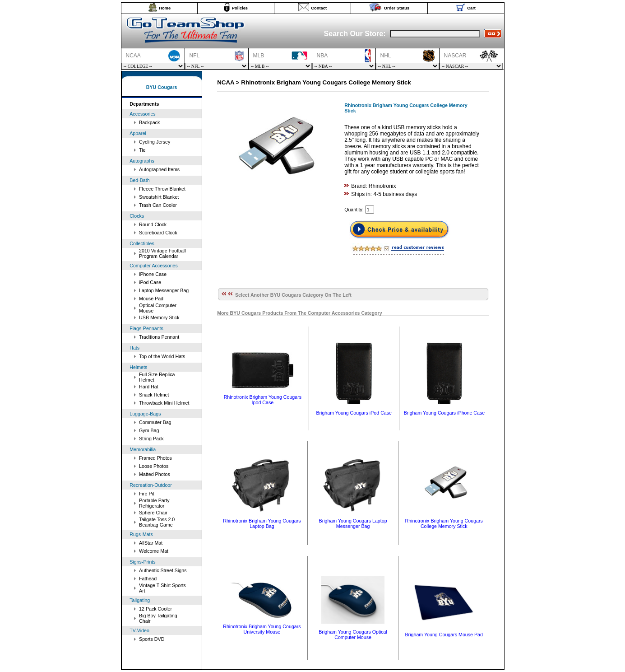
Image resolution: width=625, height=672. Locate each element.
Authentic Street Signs (163, 570)
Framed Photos (155, 458)
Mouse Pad (151, 299)
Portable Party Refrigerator (154, 503)
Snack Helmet (154, 395)
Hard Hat (149, 387)
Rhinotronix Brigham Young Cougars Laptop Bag (262, 523)
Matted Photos (155, 474)
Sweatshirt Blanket (159, 197)
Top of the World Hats (162, 356)
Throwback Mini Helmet (164, 403)
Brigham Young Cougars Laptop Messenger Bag (353, 523)
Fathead (148, 579)
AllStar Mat (151, 543)
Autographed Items (159, 169)
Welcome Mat (154, 551)
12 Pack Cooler (155, 609)
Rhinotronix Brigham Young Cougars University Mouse (262, 629)
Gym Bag (149, 430)
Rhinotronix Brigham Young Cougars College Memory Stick (444, 523)
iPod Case (150, 282)
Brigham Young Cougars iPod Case (354, 413)
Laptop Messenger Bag (164, 290)
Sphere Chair (153, 513)
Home (165, 8)
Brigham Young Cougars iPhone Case (444, 413)
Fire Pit (147, 494)
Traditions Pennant (159, 337)
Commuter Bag (155, 422)
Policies (240, 8)
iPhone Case (153, 274)
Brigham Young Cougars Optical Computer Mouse (353, 635)
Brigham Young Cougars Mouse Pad (444, 635)
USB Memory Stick (159, 317)
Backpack (149, 122)
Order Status (397, 8)
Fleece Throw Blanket (162, 189)
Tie (142, 150)
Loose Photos (154, 466)
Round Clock (153, 224)
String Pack (151, 439)
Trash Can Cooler (158, 205)
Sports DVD (152, 639)
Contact (319, 8)
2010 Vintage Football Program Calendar (162, 253)
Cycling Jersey (155, 142)
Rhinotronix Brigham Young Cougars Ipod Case (263, 400)
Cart (471, 8)
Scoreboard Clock (158, 233)
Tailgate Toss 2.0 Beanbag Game (157, 522)
